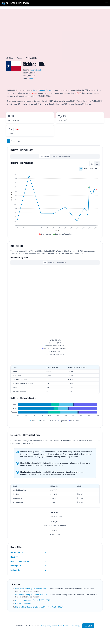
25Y (91, 169)
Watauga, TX (28, 566)
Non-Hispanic (61, 262)
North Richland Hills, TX (28, 561)
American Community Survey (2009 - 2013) (33, 600)
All (81, 169)
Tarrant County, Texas (42, 90)
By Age (54, 156)
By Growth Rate (65, 156)
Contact (61, 626)
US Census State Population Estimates (31, 589)
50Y (97, 169)
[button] (107, 3)
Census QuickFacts (23, 604)
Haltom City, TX (28, 553)
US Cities (10, 58)
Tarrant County (36, 70)
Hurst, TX (28, 557)
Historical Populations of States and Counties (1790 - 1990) (39, 607)
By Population (45, 156)
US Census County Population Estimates (32, 594)
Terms (55, 626)
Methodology (75, 626)
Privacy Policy (46, 626)
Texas (20, 58)
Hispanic (51, 262)
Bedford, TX (28, 570)
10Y (86, 169)
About (67, 626)
